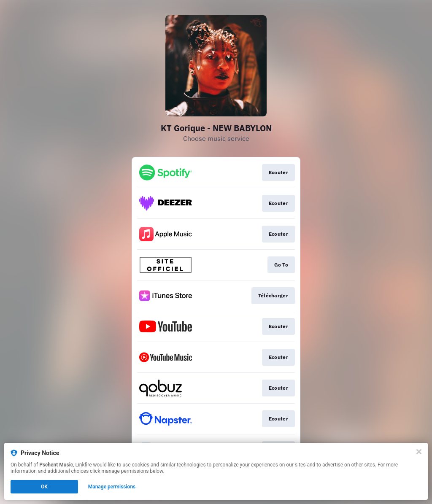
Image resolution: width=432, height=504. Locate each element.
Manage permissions (112, 487)
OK (44, 487)
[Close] (419, 452)
